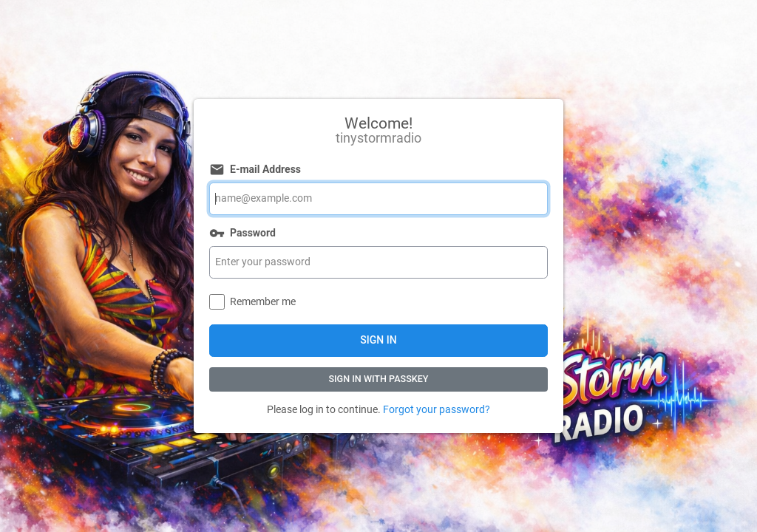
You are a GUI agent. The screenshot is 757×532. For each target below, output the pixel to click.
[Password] (378, 262)
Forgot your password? (437, 409)
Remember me (263, 301)
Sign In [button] (378, 340)
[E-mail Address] (378, 199)
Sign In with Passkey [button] (378, 379)
